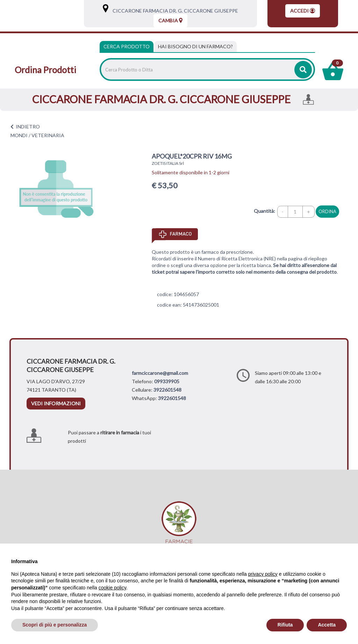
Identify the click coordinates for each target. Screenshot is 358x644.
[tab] (195, 47)
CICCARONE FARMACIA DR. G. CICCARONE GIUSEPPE (174, 11)
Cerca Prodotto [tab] (127, 46)
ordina (327, 211)
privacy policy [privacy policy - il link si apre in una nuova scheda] (263, 574)
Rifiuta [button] (285, 625)
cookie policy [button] (112, 588)
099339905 (167, 381)
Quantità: (264, 211)
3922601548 (167, 390)
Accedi (303, 11)
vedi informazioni (56, 403)
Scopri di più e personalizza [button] (55, 625)
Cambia (170, 20)
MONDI (19, 135)
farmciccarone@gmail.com (160, 373)
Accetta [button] (327, 625)
